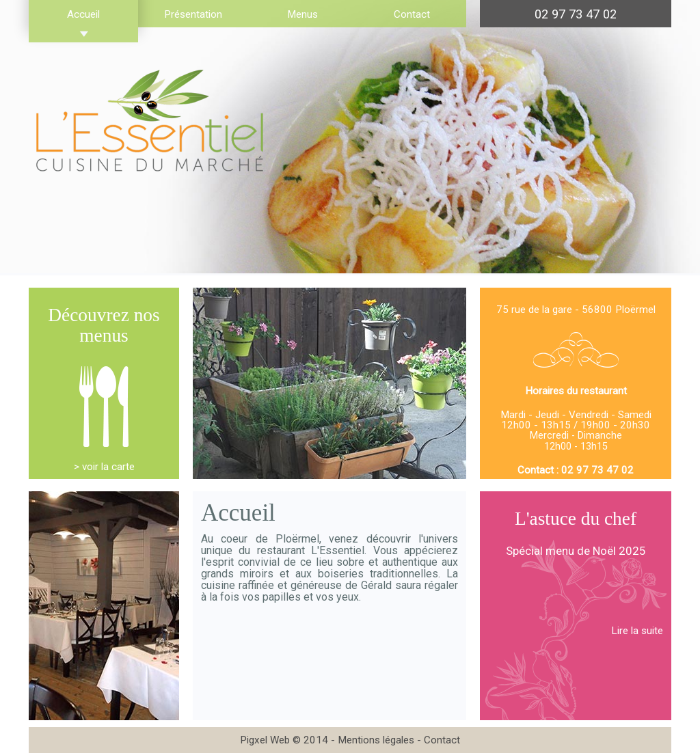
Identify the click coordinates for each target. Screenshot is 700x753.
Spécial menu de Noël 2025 (576, 551)
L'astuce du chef (576, 519)
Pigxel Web (265, 740)
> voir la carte (104, 467)
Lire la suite (637, 631)
